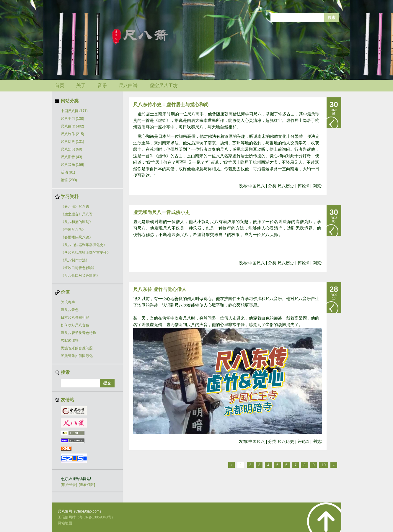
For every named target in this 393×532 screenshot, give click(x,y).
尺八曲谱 (128, 85)
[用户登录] (69, 485)
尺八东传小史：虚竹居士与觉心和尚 (171, 105)
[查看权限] (87, 485)
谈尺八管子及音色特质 (79, 333)
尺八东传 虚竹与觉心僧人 (160, 289)
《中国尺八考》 (73, 230)
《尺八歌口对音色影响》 (80, 276)
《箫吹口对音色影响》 (79, 268)
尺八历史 (72, 142)
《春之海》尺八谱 (75, 207)
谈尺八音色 (70, 310)
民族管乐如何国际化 (77, 356)
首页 (60, 85)
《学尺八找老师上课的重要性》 (86, 253)
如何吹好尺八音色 (75, 325)
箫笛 (69, 180)
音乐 (102, 85)
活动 (68, 172)
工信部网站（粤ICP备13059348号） (86, 517)
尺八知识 (72, 149)
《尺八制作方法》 (75, 260)
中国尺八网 (74, 111)
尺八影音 (72, 157)
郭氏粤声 (68, 302)
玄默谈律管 (70, 341)
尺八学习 (72, 119)
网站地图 (65, 523)
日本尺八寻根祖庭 (75, 317)
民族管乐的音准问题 (77, 348)
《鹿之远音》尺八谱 (77, 214)
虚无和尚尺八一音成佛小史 (162, 212)
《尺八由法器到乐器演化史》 (84, 245)
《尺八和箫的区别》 (77, 222)
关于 (81, 85)
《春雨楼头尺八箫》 (77, 237)
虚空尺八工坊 (164, 85)
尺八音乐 (72, 165)
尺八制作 (72, 134)
